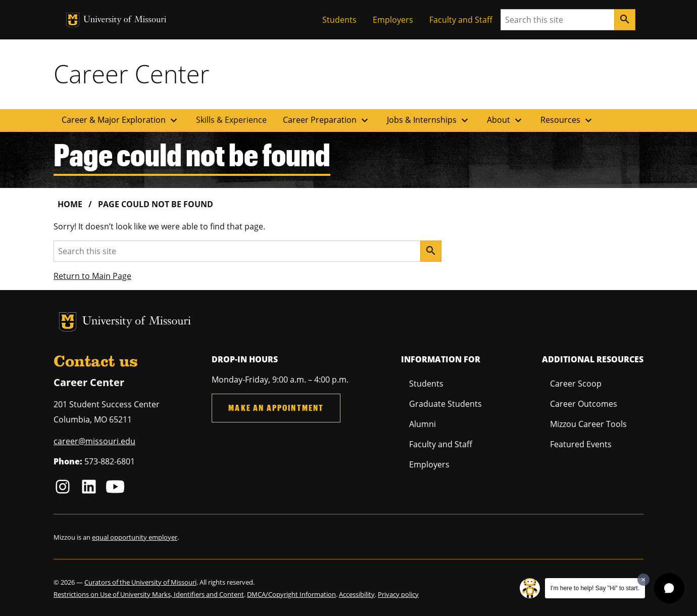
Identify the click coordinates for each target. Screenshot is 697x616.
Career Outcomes (584, 404)
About (506, 120)
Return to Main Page (92, 276)
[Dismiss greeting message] (643, 580)
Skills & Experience (231, 120)
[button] (669, 588)
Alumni (422, 424)
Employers (393, 20)
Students (339, 20)
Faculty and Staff (461, 20)
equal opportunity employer (135, 537)
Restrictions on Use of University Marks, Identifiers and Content (149, 594)
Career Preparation (327, 120)
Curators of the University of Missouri (140, 582)
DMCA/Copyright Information (291, 594)
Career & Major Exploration (121, 120)
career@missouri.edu (94, 441)
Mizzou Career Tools (588, 424)
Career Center (132, 74)
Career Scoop (576, 384)
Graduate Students (445, 404)
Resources (567, 120)
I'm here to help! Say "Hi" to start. (595, 588)
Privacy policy (398, 594)
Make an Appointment (276, 408)
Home (70, 204)
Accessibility (357, 594)
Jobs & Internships (429, 120)
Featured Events (581, 444)
